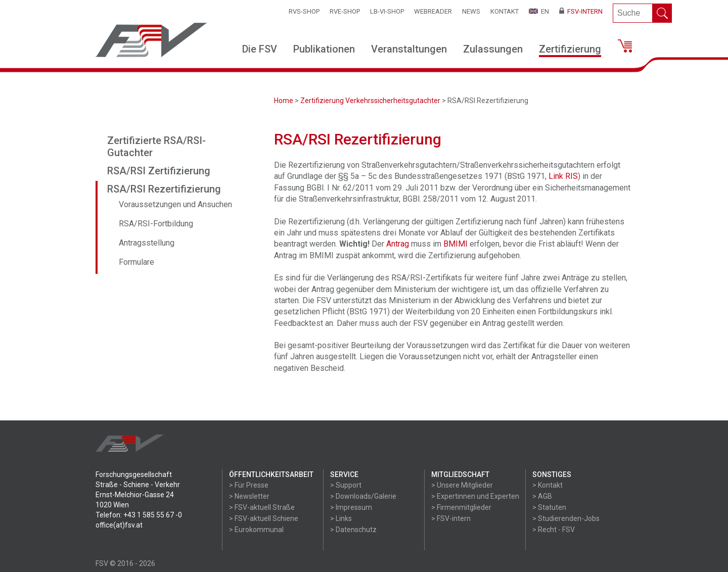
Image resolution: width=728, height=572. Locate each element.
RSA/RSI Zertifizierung (159, 171)
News (471, 11)
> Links (341, 518)
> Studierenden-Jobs (566, 518)
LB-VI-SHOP (387, 11)
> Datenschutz (353, 530)
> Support (346, 485)
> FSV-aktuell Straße (262, 507)
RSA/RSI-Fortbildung (156, 224)
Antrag (398, 244)
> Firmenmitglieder (461, 507)
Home (284, 101)
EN (539, 11)
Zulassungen (493, 49)
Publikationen (324, 49)
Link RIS (563, 176)
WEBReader (433, 11)
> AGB (542, 496)
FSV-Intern (581, 11)
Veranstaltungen (409, 49)
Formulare (136, 262)
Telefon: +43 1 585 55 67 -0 (139, 515)
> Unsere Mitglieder (462, 485)
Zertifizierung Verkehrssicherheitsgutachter (370, 101)
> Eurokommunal (256, 530)
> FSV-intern (451, 518)
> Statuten (549, 507)
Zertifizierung (570, 49)
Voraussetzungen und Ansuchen (175, 204)
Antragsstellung (147, 243)
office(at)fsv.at (119, 525)
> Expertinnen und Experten (475, 496)
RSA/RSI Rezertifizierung (164, 189)
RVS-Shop (304, 11)
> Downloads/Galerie (363, 496)
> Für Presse (249, 485)
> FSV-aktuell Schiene (264, 518)
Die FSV (260, 49)
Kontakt (505, 11)
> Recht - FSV (554, 530)
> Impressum (351, 507)
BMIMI (456, 244)
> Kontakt (548, 485)
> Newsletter (249, 496)
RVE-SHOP (345, 11)
